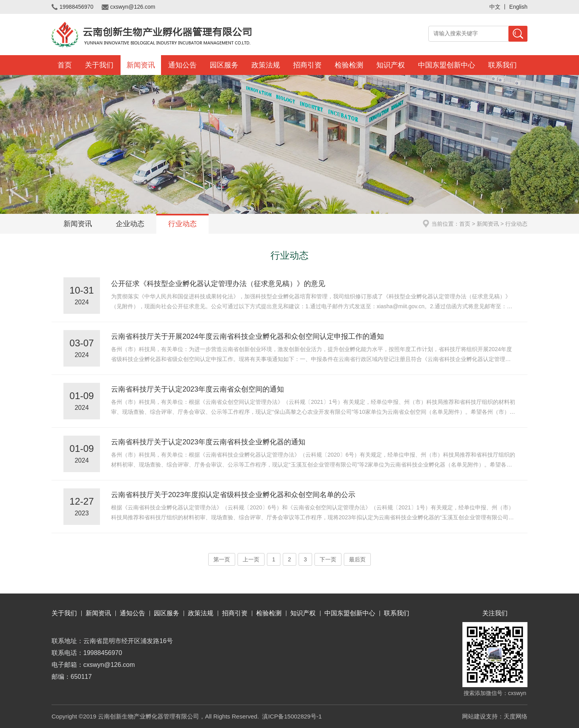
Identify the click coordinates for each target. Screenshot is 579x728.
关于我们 (99, 65)
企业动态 (130, 224)
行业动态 (182, 224)
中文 (495, 7)
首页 (65, 65)
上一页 (251, 559)
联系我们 (502, 65)
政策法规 (266, 65)
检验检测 (349, 65)
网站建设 (474, 716)
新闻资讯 (141, 65)
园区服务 (224, 65)
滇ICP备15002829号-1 (292, 716)
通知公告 (182, 65)
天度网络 (516, 716)
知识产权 (391, 65)
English (518, 7)
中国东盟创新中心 (447, 65)
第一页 (222, 559)
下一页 (328, 559)
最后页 (357, 559)
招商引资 (307, 65)
